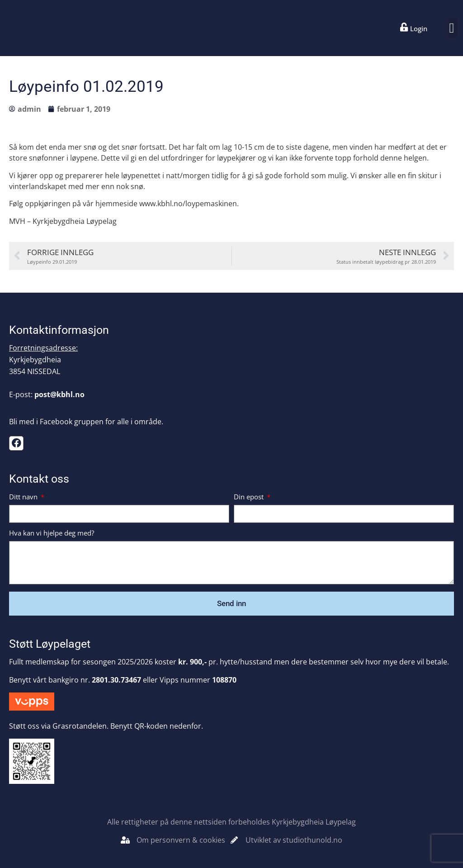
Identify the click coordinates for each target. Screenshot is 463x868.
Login (419, 28)
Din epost (250, 497)
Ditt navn (24, 497)
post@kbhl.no (59, 394)
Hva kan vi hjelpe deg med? (52, 534)
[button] (452, 28)
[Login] (404, 27)
